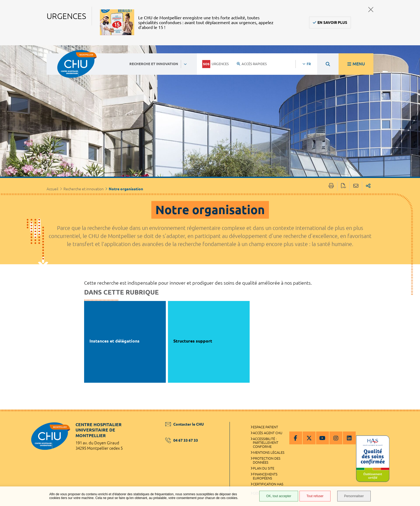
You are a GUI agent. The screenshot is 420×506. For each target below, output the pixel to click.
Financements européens (265, 476)
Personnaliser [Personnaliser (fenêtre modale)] (354, 496)
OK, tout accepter (279, 496)
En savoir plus (332, 23)
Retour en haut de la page (411, 420)
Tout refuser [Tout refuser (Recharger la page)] (315, 496)
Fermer (371, 10)
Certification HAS (268, 484)
